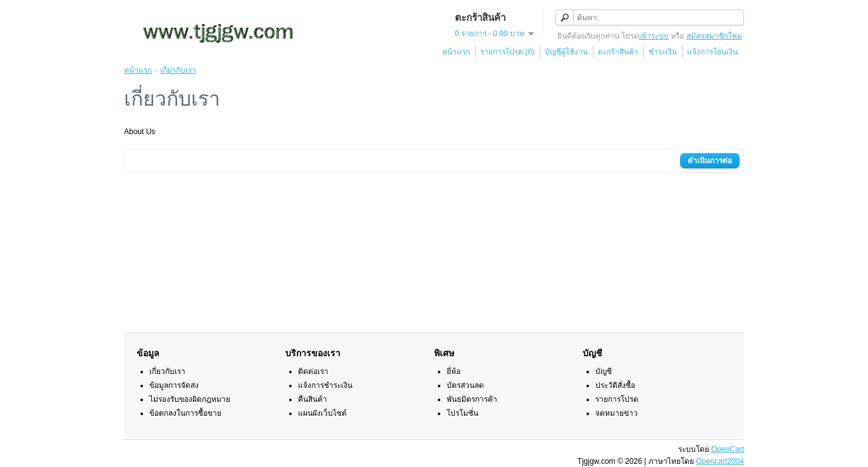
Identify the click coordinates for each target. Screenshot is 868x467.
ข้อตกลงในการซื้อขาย (185, 413)
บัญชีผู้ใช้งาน (566, 52)
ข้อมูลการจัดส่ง (174, 385)
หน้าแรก (456, 52)
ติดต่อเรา (313, 371)
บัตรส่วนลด (465, 385)
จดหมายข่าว (617, 413)
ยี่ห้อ (454, 371)
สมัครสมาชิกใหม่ (714, 36)
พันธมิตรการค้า (472, 399)
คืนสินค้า (313, 399)
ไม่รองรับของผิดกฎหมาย (190, 399)
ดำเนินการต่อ (710, 161)
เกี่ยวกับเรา (178, 70)
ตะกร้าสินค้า (618, 52)
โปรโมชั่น (462, 413)
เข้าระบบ (654, 36)
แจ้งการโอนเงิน (712, 52)
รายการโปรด (617, 399)
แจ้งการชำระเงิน (325, 385)
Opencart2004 (720, 461)
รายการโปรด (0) (507, 52)
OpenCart (728, 449)
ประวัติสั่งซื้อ (615, 385)
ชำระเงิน (663, 52)
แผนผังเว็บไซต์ (322, 413)
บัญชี (604, 371)
